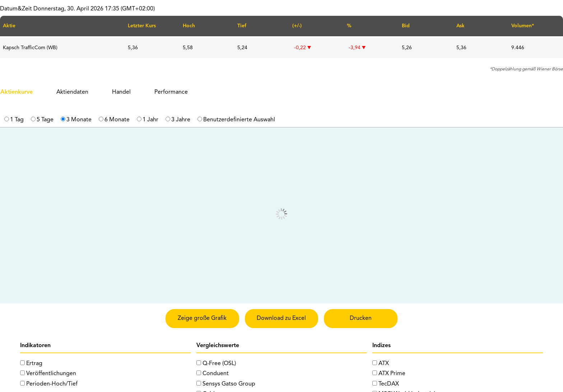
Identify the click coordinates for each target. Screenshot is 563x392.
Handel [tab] (121, 92)
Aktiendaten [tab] (72, 92)
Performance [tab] (171, 92)
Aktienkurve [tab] (17, 92)
